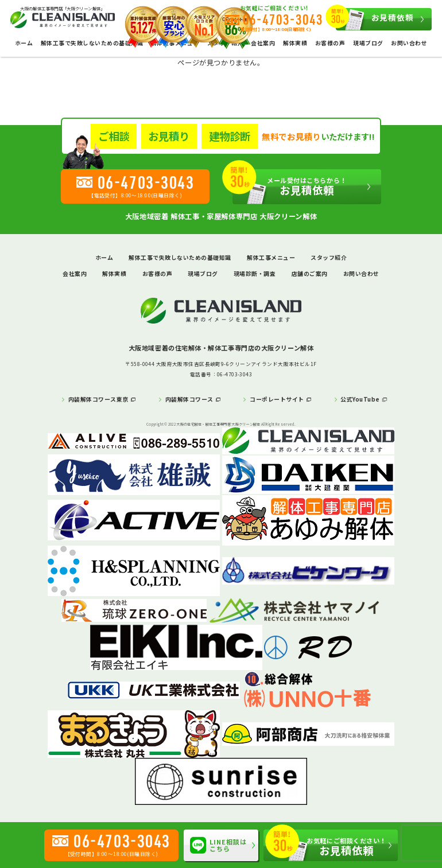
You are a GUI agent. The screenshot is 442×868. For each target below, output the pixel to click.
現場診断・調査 (255, 274)
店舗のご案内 (310, 274)
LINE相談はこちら (219, 845)
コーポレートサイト (277, 399)
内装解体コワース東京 (98, 399)
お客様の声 (330, 43)
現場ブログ (368, 43)
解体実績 (295, 43)
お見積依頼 (375, 19)
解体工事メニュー (271, 258)
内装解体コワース (189, 399)
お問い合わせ (409, 43)
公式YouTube (360, 399)
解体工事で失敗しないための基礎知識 (92, 43)
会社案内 (263, 43)
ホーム (24, 43)
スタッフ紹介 (329, 258)
